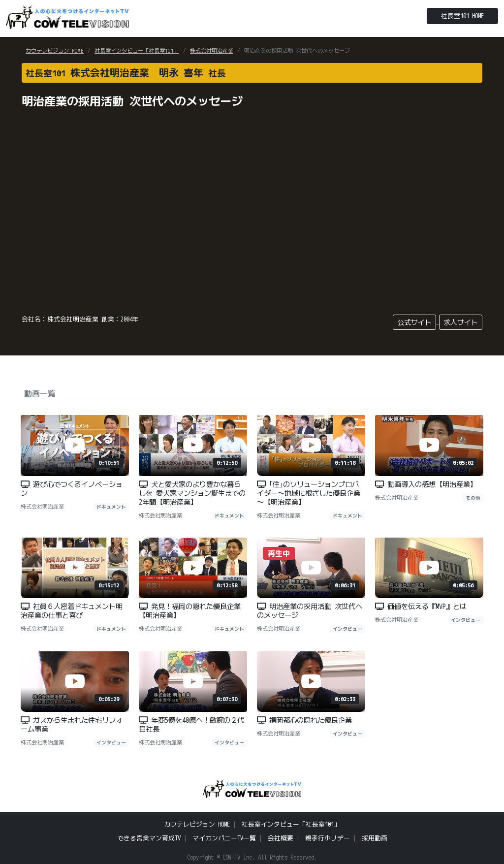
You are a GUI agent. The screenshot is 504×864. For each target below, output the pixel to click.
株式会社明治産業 (212, 51)
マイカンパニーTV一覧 (224, 838)
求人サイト (461, 322)
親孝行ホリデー (328, 838)
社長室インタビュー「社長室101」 (137, 51)
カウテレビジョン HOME (55, 51)
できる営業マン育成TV (149, 838)
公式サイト (414, 322)
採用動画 (375, 838)
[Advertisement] (409, 182)
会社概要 (281, 838)
